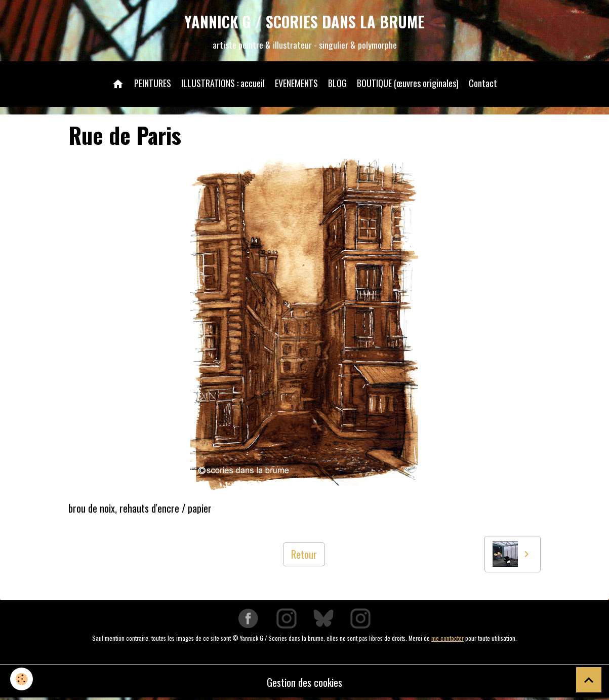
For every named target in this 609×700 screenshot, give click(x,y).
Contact (483, 83)
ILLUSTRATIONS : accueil (223, 83)
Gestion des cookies (304, 682)
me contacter (448, 638)
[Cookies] (22, 679)
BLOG (337, 83)
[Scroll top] (589, 680)
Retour (304, 554)
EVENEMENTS (296, 83)
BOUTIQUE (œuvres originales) (408, 83)
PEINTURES (153, 83)
